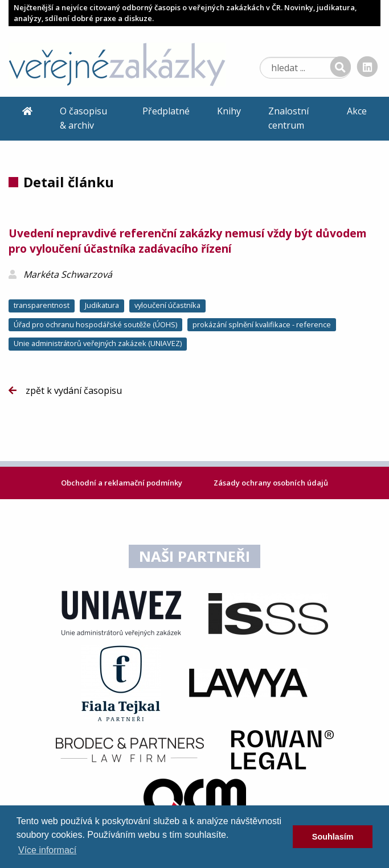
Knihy (229, 111)
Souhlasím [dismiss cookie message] (333, 837)
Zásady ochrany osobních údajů (271, 483)
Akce (357, 111)
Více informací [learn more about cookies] (47, 850)
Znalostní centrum (288, 118)
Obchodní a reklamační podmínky (122, 483)
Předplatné (166, 111)
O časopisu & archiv (83, 118)
